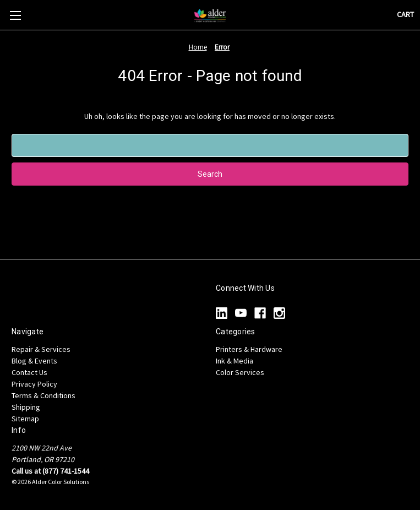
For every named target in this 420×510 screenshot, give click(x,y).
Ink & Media (234, 361)
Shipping (26, 407)
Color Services (240, 372)
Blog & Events (34, 361)
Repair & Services (41, 349)
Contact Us (29, 372)
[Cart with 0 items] (405, 15)
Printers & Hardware (249, 349)
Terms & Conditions (43, 395)
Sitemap (25, 419)
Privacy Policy (34, 384)
